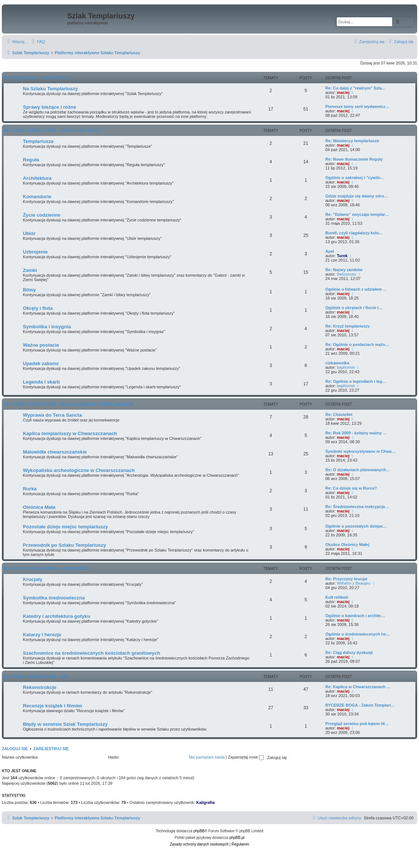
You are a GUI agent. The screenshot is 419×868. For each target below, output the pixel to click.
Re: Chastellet (339, 414)
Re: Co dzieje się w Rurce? (351, 488)
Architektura (37, 178)
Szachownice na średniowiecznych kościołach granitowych (91, 653)
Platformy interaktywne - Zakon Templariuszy (53, 131)
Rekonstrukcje (40, 687)
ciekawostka (337, 363)
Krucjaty (33, 579)
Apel (330, 251)
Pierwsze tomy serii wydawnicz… (357, 106)
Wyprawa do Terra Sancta (52, 415)
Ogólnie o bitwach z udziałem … (356, 289)
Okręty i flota (38, 308)
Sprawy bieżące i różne (49, 107)
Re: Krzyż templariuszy (347, 326)
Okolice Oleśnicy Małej (347, 545)
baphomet (346, 367)
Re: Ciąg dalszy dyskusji (349, 652)
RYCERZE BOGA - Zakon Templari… (360, 705)
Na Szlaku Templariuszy (50, 89)
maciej (343, 92)
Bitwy (29, 290)
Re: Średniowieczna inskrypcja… (357, 507)
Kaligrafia (205, 802)
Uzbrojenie (35, 252)
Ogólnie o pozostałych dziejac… (356, 526)
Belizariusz (347, 274)
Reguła (31, 160)
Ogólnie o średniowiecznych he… (358, 634)
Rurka (30, 489)
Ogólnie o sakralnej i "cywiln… (355, 178)
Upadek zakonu (41, 363)
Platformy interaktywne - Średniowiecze (48, 569)
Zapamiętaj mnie (246, 757)
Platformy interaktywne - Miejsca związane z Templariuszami (69, 404)
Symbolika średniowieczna (54, 598)
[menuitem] (38, 42)
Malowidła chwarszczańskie (55, 452)
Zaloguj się (15, 749)
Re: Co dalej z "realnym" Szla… (356, 88)
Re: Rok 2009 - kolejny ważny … (356, 433)
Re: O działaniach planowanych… (358, 470)
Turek (342, 256)
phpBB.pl (237, 838)
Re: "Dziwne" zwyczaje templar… (357, 214)
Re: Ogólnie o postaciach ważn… (357, 344)
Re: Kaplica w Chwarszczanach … (358, 687)
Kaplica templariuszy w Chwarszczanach (70, 433)
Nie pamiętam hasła (207, 757)
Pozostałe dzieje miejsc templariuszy (65, 527)
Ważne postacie (41, 345)
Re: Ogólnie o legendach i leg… (356, 381)
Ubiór (29, 233)
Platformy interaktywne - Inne (36, 677)
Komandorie (37, 197)
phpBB (199, 831)
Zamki (30, 270)
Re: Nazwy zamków (344, 270)
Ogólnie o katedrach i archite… (355, 616)
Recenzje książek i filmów (53, 706)
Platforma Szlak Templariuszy (37, 78)
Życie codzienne (42, 215)
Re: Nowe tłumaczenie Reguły (354, 159)
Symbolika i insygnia (47, 327)
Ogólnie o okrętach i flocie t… (354, 308)
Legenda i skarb (41, 382)
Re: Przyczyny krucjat (346, 579)
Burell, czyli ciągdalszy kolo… (354, 233)
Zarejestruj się (51, 749)
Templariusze (38, 141)
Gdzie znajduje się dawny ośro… (357, 196)
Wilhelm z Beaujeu (354, 583)
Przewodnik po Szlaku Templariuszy (64, 545)
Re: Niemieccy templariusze (352, 141)
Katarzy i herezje (42, 635)
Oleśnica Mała (39, 507)
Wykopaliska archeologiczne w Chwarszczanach (79, 470)
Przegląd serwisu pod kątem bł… (357, 724)
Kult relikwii (337, 597)
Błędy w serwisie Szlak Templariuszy (65, 724)
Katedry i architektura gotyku (56, 616)
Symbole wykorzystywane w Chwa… (361, 451)
